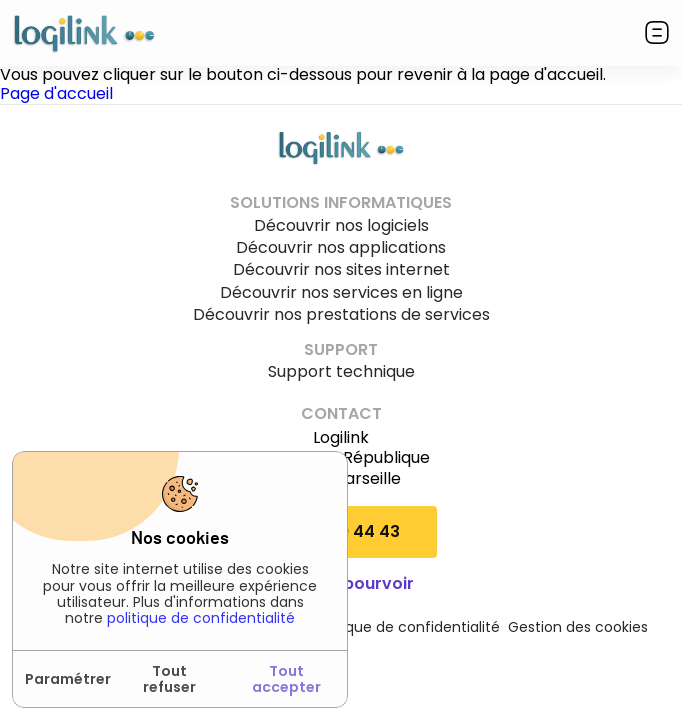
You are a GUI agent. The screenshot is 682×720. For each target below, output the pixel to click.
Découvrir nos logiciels (341, 226)
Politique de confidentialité (406, 627)
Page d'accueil (56, 93)
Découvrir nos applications (341, 248)
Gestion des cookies (578, 627)
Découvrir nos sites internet (341, 270)
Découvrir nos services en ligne (341, 293)
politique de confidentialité (201, 618)
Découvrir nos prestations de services (341, 315)
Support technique (341, 372)
